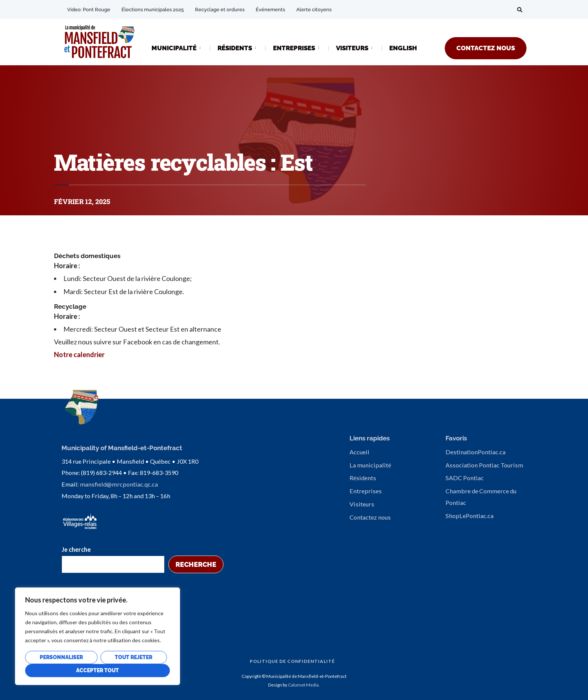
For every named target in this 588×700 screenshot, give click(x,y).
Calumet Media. (304, 684)
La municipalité (370, 465)
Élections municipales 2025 (153, 10)
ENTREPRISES (294, 48)
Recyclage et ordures (220, 10)
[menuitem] (181, 48)
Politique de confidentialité (292, 660)
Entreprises (366, 491)
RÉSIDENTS (235, 48)
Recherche (196, 564)
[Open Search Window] (520, 10)
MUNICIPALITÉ (174, 48)
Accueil (359, 452)
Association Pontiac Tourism (484, 465)
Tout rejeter (133, 657)
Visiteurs (362, 504)
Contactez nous (370, 517)
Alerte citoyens (314, 10)
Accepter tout (97, 670)
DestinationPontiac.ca (475, 452)
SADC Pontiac (465, 478)
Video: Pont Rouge (89, 10)
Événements (270, 10)
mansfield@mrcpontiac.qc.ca (119, 483)
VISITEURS (352, 48)
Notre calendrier (79, 355)
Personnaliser (61, 657)
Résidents (363, 478)
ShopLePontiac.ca (469, 516)
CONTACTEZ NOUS (486, 48)
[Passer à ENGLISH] (403, 49)
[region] (97, 636)
